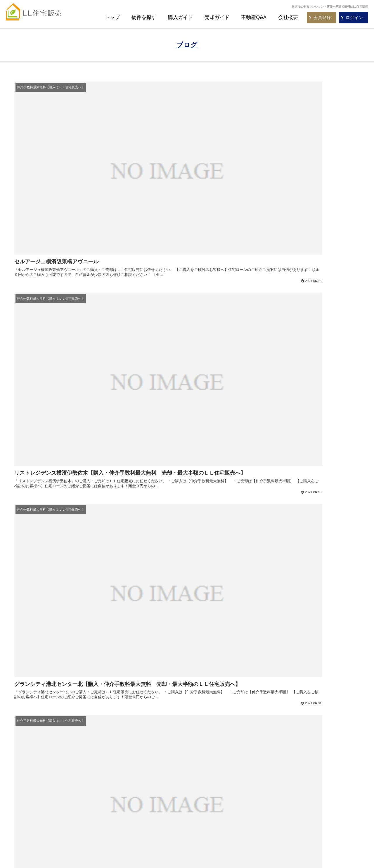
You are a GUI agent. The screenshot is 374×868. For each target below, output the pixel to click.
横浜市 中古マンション (46, 748)
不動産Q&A (254, 17)
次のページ (187, 589)
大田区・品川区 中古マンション (53, 775)
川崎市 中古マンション (46, 766)
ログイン (117, 766)
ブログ (187, 45)
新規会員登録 (121, 757)
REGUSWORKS (337, 852)
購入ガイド (180, 17)
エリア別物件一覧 (125, 792)
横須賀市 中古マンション (48, 757)
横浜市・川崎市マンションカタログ (307, 748)
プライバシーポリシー (295, 794)
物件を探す (144, 17)
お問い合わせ (288, 785)
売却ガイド (217, 17)
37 (211, 612)
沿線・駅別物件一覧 (127, 801)
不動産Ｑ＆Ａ (121, 783)
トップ (112, 17)
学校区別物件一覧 (125, 810)
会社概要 (288, 17)
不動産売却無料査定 (210, 766)
